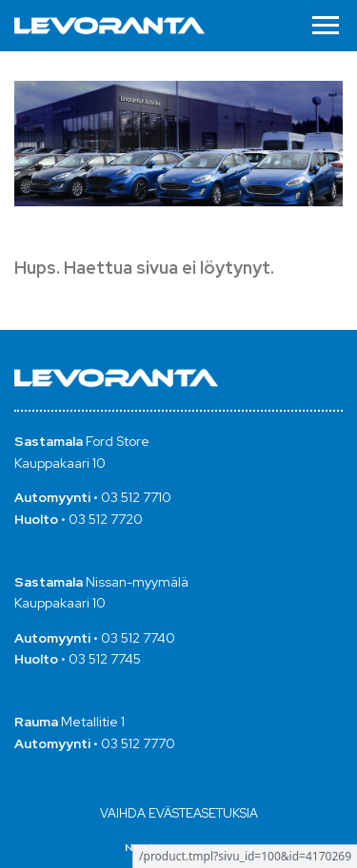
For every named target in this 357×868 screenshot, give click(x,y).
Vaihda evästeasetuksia (179, 813)
